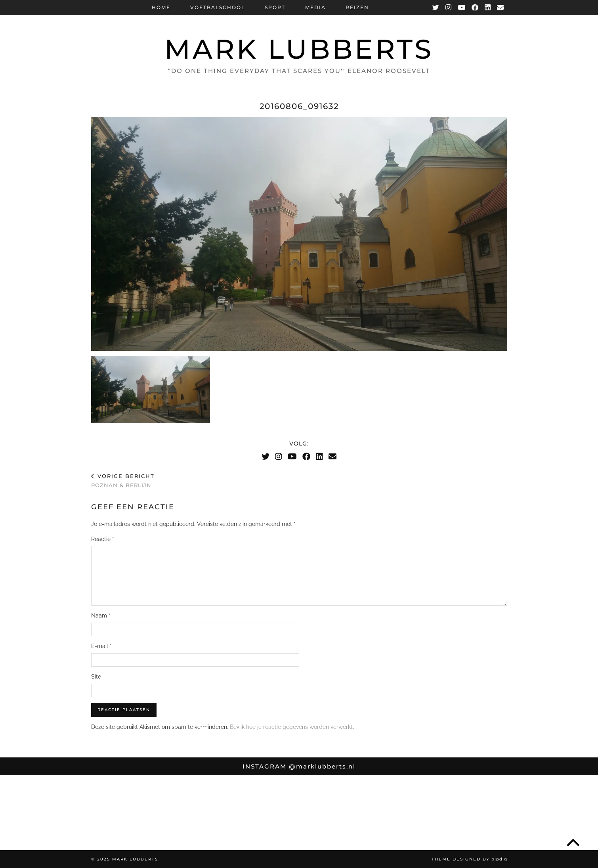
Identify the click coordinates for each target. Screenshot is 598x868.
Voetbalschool (218, 7)
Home (161, 7)
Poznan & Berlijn (123, 481)
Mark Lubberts (299, 49)
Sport (275, 7)
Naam (101, 616)
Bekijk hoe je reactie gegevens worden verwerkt (291, 727)
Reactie (103, 539)
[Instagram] (449, 8)
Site (96, 677)
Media (315, 7)
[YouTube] (462, 8)
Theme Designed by (469, 859)
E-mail (101, 646)
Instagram (299, 766)
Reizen (357, 7)
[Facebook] (475, 8)
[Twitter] (436, 8)
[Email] (501, 8)
